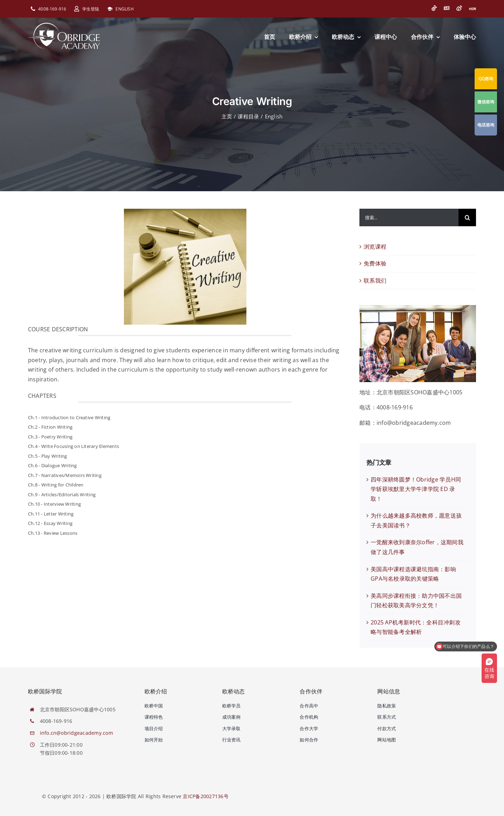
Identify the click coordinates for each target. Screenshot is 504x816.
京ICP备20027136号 (205, 796)
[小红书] (472, 9)
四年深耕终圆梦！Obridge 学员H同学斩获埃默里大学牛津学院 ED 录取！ (416, 489)
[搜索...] (409, 217)
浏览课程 (375, 247)
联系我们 (375, 281)
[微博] (459, 8)
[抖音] (434, 8)
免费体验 (375, 263)
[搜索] (467, 217)
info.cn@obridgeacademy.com (76, 733)
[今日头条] (447, 8)
